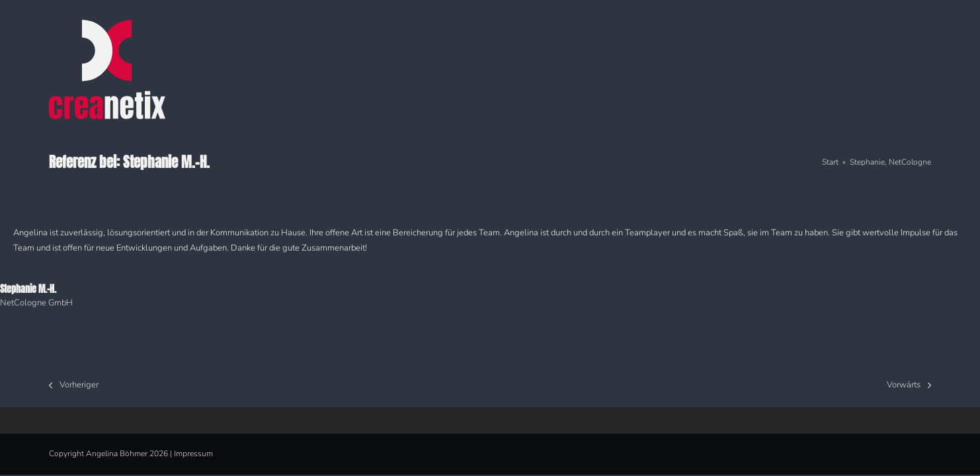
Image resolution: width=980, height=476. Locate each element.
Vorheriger (74, 386)
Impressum (193, 454)
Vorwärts (909, 386)
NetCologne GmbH (36, 303)
